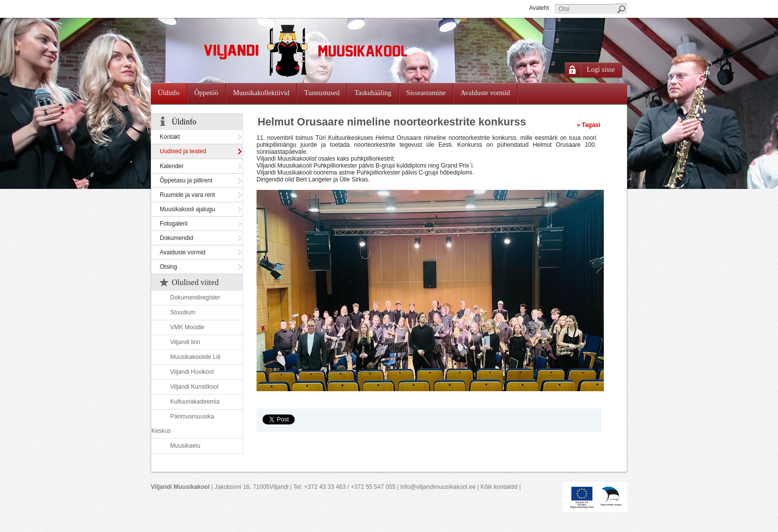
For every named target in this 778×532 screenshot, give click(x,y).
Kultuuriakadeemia (195, 402)
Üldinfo (184, 122)
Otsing (168, 267)
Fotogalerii (174, 224)
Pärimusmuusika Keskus (183, 424)
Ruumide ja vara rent (187, 195)
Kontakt (170, 137)
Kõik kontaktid (499, 487)
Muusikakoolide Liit (195, 357)
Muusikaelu (185, 446)
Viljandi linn (185, 342)
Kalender (172, 166)
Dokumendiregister (195, 297)
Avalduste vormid (183, 252)
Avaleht (539, 8)
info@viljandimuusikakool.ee (438, 487)
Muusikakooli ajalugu (187, 209)
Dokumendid (176, 238)
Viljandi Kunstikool (194, 387)
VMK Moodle (187, 327)
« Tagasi (588, 125)
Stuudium (183, 312)
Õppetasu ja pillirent (186, 180)
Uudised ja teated (183, 151)
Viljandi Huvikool (192, 372)
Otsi (621, 9)
